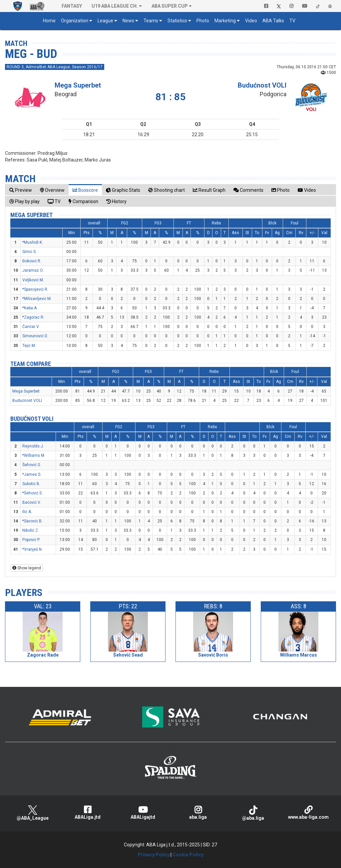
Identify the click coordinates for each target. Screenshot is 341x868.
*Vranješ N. (32, 549)
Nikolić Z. (31, 530)
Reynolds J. (33, 446)
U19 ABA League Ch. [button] (115, 6)
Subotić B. (31, 484)
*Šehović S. (32, 493)
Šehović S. (32, 465)
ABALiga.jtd (88, 813)
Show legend (27, 568)
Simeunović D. (35, 336)
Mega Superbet (78, 85)
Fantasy (72, 6)
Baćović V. (32, 502)
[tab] (21, 190)
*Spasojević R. (35, 289)
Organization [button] (75, 21)
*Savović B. (32, 521)
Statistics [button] (177, 21)
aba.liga (198, 813)
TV (292, 21)
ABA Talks (273, 21)
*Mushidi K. (33, 242)
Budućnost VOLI (262, 85)
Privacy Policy (154, 855)
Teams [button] (151, 21)
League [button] (105, 21)
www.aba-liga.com (308, 813)
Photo (203, 21)
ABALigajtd (143, 813)
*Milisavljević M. (37, 299)
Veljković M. (33, 280)
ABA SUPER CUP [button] (170, 6)
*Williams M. (34, 455)
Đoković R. (32, 261)
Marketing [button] (225, 21)
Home (49, 21)
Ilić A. (27, 512)
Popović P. (31, 540)
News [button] (128, 21)
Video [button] (251, 21)
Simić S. (29, 252)
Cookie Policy (188, 855)
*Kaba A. (30, 308)
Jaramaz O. (33, 270)
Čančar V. (31, 327)
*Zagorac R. (33, 317)
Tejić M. (29, 346)
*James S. (32, 474)
